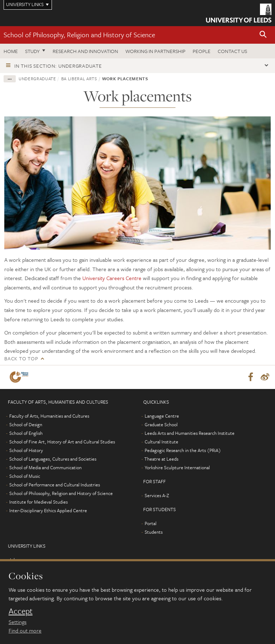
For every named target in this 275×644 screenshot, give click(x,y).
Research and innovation (85, 51)
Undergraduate (37, 78)
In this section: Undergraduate (58, 66)
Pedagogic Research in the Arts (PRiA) (183, 450)
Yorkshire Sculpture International (177, 467)
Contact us (232, 51)
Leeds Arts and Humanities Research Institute (190, 433)
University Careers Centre (112, 278)
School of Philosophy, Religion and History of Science (79, 35)
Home (11, 51)
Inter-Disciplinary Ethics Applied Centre (48, 510)
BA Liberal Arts (79, 78)
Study (32, 51)
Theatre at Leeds (161, 459)
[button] (263, 35)
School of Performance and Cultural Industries (55, 485)
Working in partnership (155, 51)
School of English (26, 433)
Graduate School (161, 424)
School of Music (25, 476)
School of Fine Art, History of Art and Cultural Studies (62, 442)
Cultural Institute (161, 442)
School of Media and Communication (45, 467)
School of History (26, 450)
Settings (18, 622)
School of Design (26, 424)
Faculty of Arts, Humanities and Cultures (49, 416)
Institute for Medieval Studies (38, 502)
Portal (151, 523)
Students (154, 532)
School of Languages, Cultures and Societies (53, 459)
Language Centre (162, 416)
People (202, 51)
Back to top (21, 358)
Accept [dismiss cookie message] (21, 611)
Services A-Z (157, 495)
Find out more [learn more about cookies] (25, 630)
